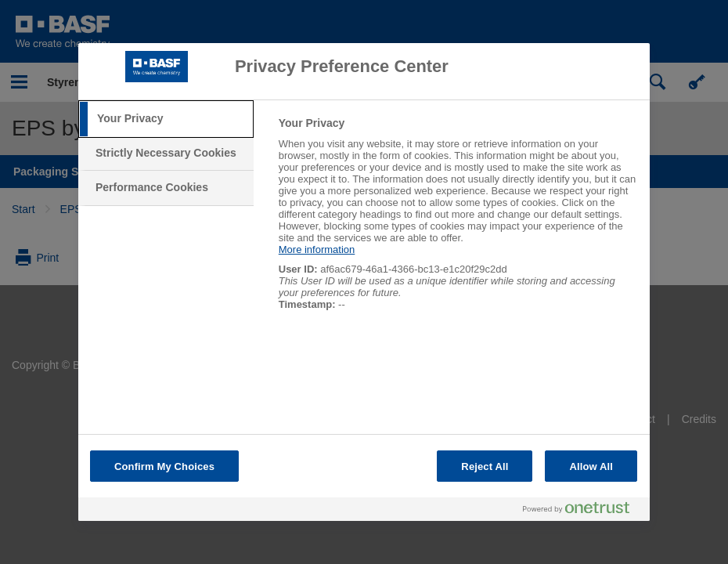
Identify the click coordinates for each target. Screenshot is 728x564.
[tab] (166, 119)
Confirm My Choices (164, 466)
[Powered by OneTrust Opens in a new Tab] (582, 511)
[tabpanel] (458, 222)
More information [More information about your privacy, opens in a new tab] (317, 249)
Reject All (485, 466)
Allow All (591, 466)
